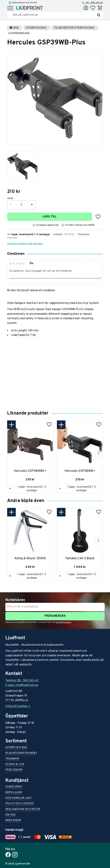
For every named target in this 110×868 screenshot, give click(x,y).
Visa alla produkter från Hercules (25, 244)
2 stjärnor (14, 263)
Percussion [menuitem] (14, 770)
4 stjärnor (20, 263)
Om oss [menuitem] (10, 815)
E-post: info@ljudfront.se (22, 685)
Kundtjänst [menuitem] (14, 787)
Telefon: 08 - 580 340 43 (22, 681)
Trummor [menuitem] (12, 759)
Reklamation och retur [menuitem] (23, 810)
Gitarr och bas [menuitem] (16, 748)
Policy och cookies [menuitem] (19, 804)
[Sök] (99, 15)
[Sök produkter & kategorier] (54, 15)
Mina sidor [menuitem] (13, 821)
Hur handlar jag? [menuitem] (18, 798)
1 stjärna (11, 263)
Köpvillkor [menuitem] (14, 793)
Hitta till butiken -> (18, 706)
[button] (10, 8)
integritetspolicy (63, 622)
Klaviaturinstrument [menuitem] (21, 753)
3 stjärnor (17, 263)
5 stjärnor (24, 263)
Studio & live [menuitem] (15, 765)
